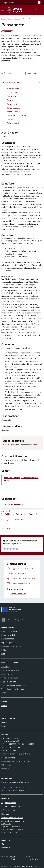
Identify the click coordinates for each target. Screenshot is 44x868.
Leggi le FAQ (6, 824)
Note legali (6, 814)
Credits (13, 859)
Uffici (3, 654)
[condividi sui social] (7, 74)
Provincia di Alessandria (11, 806)
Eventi (4, 726)
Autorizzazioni (7, 674)
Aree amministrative (9, 631)
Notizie (4, 706)
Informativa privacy (9, 810)
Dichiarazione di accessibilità (12, 818)
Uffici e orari (6, 765)
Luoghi (4, 722)
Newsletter (6, 847)
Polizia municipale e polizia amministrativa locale (21, 479)
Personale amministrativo (11, 646)
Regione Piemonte (9, 3)
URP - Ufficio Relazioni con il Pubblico (16, 761)
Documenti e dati (8, 635)
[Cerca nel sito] (37, 10)
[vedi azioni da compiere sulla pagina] (30, 74)
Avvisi (4, 709)
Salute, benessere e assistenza (13, 685)
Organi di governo (8, 642)
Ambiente (5, 667)
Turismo (18, 19)
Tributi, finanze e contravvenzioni (14, 689)
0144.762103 (14, 747)
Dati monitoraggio (8, 856)
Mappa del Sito (32, 859)
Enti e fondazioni (8, 639)
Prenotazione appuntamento (13, 829)
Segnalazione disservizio (11, 826)
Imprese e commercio (10, 682)
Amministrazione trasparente (13, 821)
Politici (4, 650)
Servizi (10, 19)
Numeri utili (6, 769)
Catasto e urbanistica (10, 678)
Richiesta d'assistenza (10, 832)
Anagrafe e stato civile (10, 670)
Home (3, 19)
